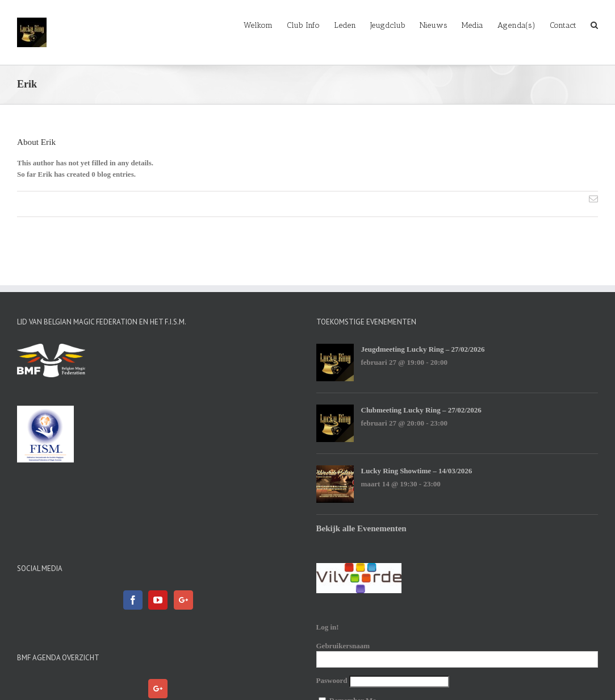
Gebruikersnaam (343, 646)
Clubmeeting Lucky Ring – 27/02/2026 (421, 410)
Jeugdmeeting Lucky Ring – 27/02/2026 (423, 349)
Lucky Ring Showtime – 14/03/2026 (417, 471)
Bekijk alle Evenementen (361, 528)
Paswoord (332, 680)
